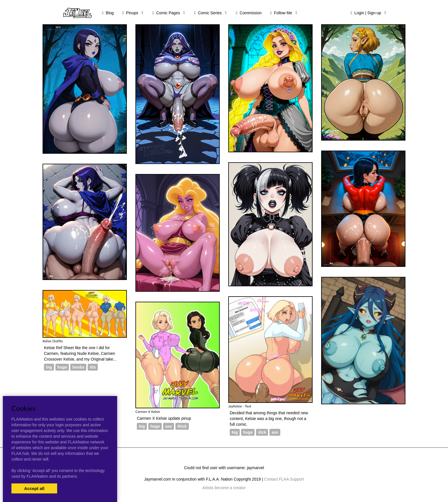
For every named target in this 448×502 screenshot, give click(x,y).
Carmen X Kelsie (148, 412)
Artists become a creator (224, 488)
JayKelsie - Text (240, 406)
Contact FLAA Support (284, 479)
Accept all (34, 488)
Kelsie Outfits (53, 341)
